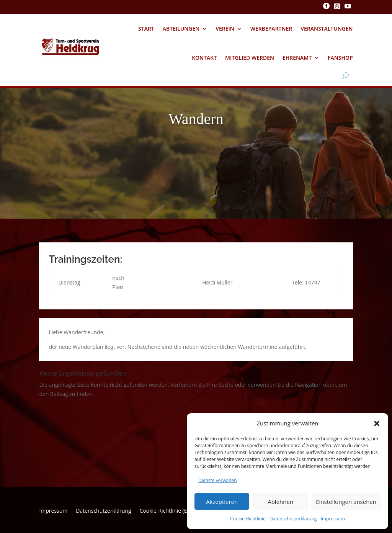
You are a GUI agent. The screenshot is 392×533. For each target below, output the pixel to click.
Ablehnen (280, 502)
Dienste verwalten (218, 480)
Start (146, 29)
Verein (225, 29)
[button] (377, 423)
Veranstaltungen (327, 29)
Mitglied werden (250, 58)
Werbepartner (271, 29)
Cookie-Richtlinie (248, 519)
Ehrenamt (297, 58)
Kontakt (204, 58)
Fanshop (340, 58)
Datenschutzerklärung (293, 519)
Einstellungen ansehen (346, 502)
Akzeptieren (222, 502)
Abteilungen (181, 29)
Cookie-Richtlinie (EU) (166, 511)
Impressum (333, 519)
